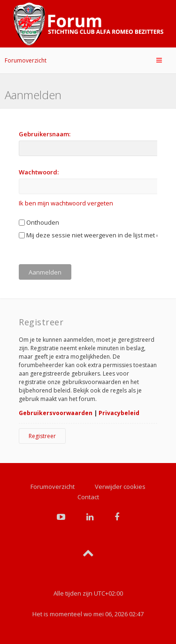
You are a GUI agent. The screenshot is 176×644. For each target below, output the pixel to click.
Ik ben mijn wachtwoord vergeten (66, 203)
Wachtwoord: (39, 172)
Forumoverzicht (26, 60)
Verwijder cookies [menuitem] (120, 487)
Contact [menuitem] (88, 497)
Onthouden (39, 222)
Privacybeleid (119, 413)
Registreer (42, 436)
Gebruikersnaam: (45, 134)
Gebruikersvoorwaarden (56, 413)
